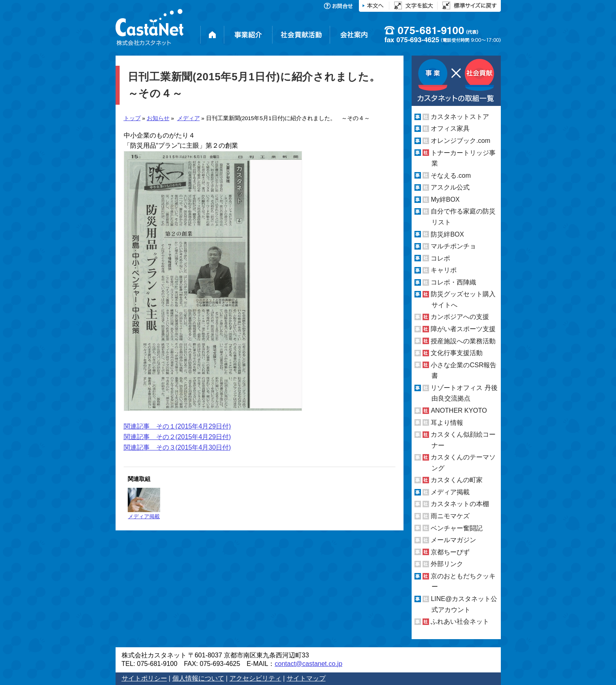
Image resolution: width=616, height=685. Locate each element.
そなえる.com (451, 176)
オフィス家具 (450, 128)
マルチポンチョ (453, 246)
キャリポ (444, 270)
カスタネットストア (460, 117)
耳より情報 (447, 422)
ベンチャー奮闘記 (457, 528)
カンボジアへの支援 (460, 317)
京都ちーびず (450, 552)
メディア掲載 (144, 504)
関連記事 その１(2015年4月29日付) (177, 426)
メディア (189, 118)
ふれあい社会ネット (460, 621)
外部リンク (447, 564)
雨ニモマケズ (450, 516)
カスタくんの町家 (457, 480)
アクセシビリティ (255, 678)
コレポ (440, 258)
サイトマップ (306, 678)
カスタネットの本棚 (460, 504)
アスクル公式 (450, 187)
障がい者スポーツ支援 (463, 329)
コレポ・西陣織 (453, 282)
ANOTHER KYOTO (459, 410)
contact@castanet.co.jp (308, 664)
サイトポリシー (144, 678)
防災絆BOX (447, 234)
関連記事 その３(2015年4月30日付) (177, 447)
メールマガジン (453, 540)
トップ (132, 118)
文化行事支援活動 (457, 353)
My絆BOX (445, 199)
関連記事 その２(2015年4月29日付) (177, 437)
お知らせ (158, 118)
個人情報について (198, 678)
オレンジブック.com (460, 141)
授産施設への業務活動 (463, 341)
